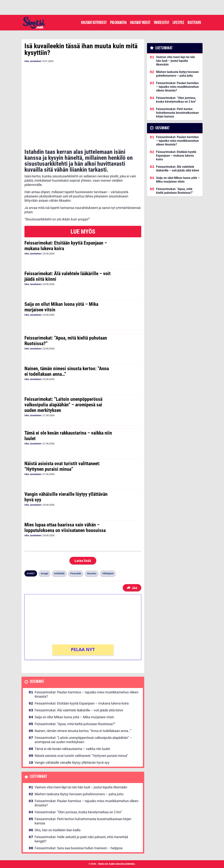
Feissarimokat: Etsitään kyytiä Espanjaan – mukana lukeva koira (66, 246)
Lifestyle (178, 23)
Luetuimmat (38, 777)
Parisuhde (76, 573)
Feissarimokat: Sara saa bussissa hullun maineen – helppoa (79, 848)
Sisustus (92, 573)
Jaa (132, 588)
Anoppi (44, 573)
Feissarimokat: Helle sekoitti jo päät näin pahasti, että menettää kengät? (81, 839)
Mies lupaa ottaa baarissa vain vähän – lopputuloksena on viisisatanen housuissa (65, 528)
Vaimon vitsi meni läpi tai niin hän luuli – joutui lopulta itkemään (81, 787)
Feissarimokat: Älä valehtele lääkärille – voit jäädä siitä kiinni (67, 276)
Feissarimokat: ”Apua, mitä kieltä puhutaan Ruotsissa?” (66, 341)
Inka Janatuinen (33, 61)
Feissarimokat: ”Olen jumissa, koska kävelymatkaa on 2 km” (78, 812)
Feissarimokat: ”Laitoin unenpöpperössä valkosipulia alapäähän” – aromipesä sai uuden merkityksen (63, 405)
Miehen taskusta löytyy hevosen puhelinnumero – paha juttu (79, 794)
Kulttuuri (194, 23)
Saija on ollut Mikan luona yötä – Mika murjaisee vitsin (61, 307)
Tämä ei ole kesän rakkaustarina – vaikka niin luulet (68, 436)
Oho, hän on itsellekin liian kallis (58, 830)
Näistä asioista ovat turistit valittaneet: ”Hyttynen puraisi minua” (62, 466)
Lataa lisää (83, 561)
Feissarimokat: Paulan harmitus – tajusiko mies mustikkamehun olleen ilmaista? (87, 694)
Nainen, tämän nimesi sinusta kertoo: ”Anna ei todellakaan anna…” (67, 371)
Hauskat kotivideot (94, 23)
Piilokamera (118, 23)
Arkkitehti (59, 573)
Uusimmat (37, 682)
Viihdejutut (161, 23)
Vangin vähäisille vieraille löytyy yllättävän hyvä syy (66, 497)
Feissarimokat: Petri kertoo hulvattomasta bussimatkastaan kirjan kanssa (83, 821)
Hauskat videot (140, 23)
